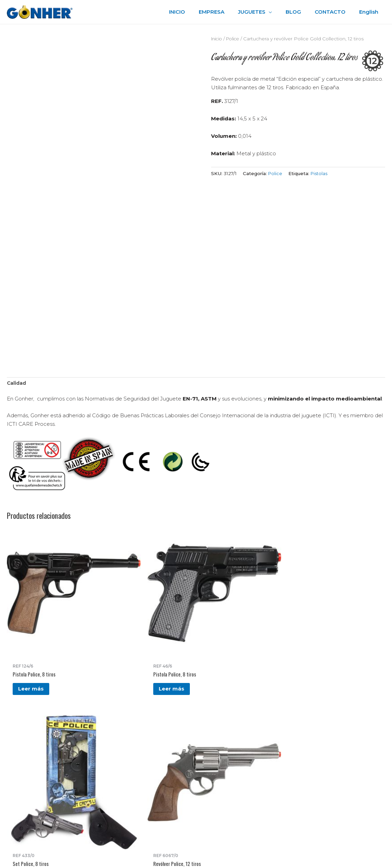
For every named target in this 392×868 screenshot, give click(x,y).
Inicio (217, 39)
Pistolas (320, 173)
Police (235, 39)
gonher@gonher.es (45, 778)
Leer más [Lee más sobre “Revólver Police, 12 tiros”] (225, 625)
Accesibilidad (221, 761)
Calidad (17, 384)
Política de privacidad (232, 744)
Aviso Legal (219, 752)
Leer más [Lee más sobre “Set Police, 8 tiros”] (161, 619)
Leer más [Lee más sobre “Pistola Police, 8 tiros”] (33, 619)
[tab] (17, 384)
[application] (281, 12)
